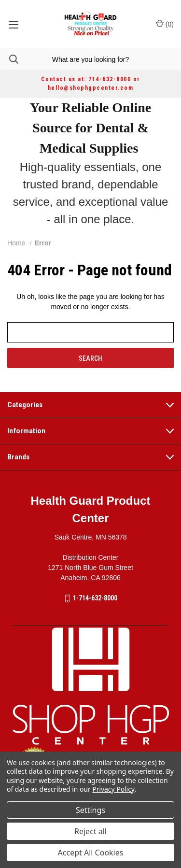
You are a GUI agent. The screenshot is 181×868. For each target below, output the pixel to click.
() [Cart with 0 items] (165, 24)
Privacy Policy (113, 789)
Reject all (90, 831)
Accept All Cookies (91, 853)
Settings (90, 810)
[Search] (9, 59)
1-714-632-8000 (95, 598)
